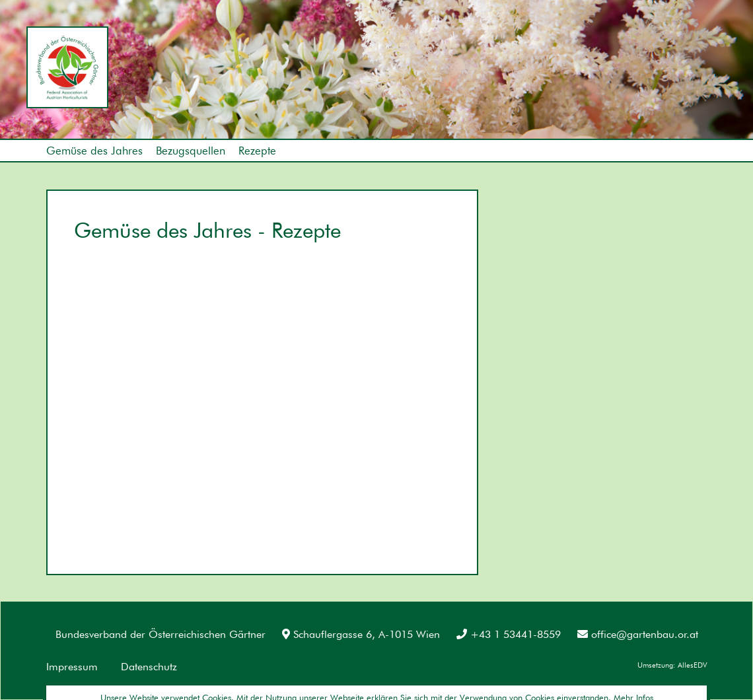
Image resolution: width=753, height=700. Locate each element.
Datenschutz (149, 667)
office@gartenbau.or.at (638, 634)
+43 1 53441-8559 (509, 634)
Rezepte (257, 151)
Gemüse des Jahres (94, 151)
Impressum (72, 667)
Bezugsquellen (191, 151)
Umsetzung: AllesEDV (672, 665)
